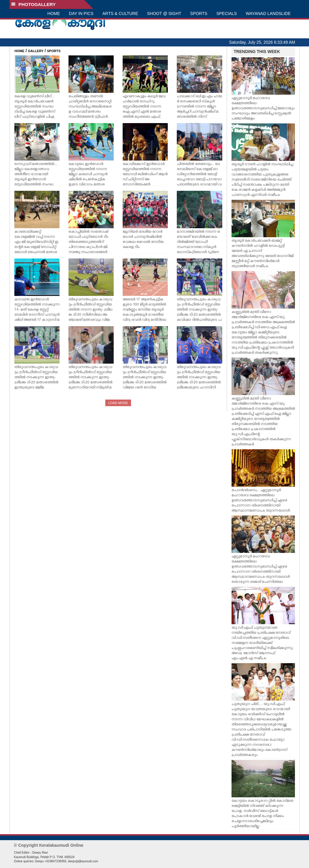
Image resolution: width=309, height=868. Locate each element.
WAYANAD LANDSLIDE (268, 13)
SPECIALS (226, 13)
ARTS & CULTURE (120, 13)
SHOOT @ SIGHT (164, 13)
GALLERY (36, 51)
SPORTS (199, 13)
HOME (54, 13)
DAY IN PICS (81, 13)
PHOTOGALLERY (34, 4)
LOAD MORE (118, 403)
